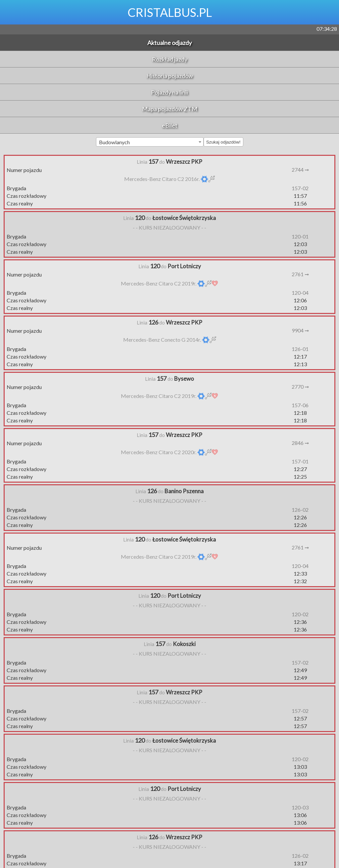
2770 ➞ (300, 387)
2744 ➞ (300, 170)
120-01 (300, 236)
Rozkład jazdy (170, 59)
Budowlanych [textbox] (114, 142)
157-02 (300, 188)
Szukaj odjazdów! (223, 142)
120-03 (300, 807)
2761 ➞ (300, 274)
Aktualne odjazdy (169, 43)
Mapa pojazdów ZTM (170, 109)
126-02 (300, 510)
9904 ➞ (300, 330)
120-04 (300, 293)
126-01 (300, 349)
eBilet (170, 125)
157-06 (300, 405)
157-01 (300, 461)
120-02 (300, 614)
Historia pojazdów (170, 76)
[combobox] (150, 142)
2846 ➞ (300, 443)
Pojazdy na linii (169, 92)
